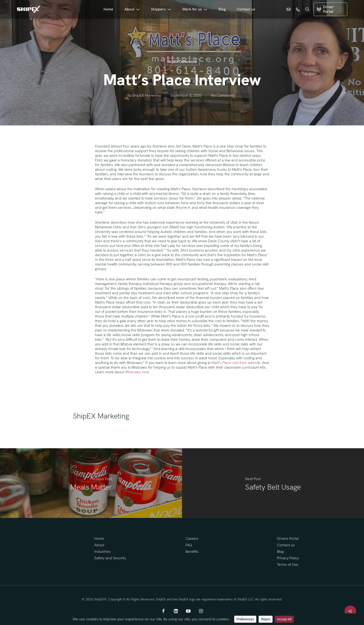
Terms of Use (288, 564)
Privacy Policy (288, 558)
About (99, 545)
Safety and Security (110, 558)
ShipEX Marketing (147, 96)
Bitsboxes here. (138, 372)
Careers (192, 538)
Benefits (192, 551)
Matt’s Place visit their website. (236, 363)
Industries (102, 551)
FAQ (189, 545)
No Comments (223, 96)
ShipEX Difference (182, 62)
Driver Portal (325, 9)
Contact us (286, 545)
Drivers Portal (288, 538)
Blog (280, 551)
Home (99, 538)
